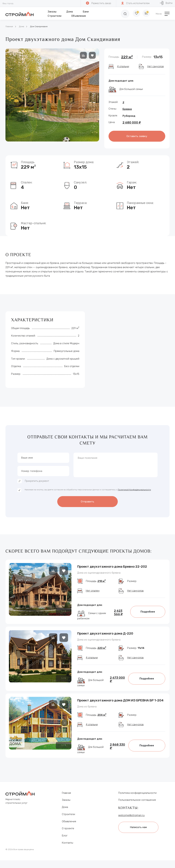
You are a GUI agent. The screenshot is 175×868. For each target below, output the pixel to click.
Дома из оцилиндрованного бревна (99, 573)
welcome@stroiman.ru (131, 823)
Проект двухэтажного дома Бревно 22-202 (112, 566)
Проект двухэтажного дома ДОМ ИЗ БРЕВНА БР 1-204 (120, 705)
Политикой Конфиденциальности (134, 491)
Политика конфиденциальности (137, 800)
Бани (85, 12)
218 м (102, 583)
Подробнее (148, 614)
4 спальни (123, 66)
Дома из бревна (87, 712)
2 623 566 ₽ (118, 615)
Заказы (51, 12)
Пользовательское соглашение (137, 808)
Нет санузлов (156, 66)
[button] (65, 589)
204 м (102, 722)
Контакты (68, 850)
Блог (65, 843)
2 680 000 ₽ (132, 123)
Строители (54, 16)
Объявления (78, 16)
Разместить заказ (98, 3)
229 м (127, 57)
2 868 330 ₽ (117, 754)
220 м (102, 653)
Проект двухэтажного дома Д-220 (105, 636)
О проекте (68, 836)
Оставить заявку (137, 136)
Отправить (87, 502)
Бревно (127, 109)
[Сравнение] (146, 14)
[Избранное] (134, 14)
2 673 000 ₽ (117, 684)
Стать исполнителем (135, 3)
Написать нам (140, 834)
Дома (69, 12)
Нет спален (93, 593)
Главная (9, 26)
